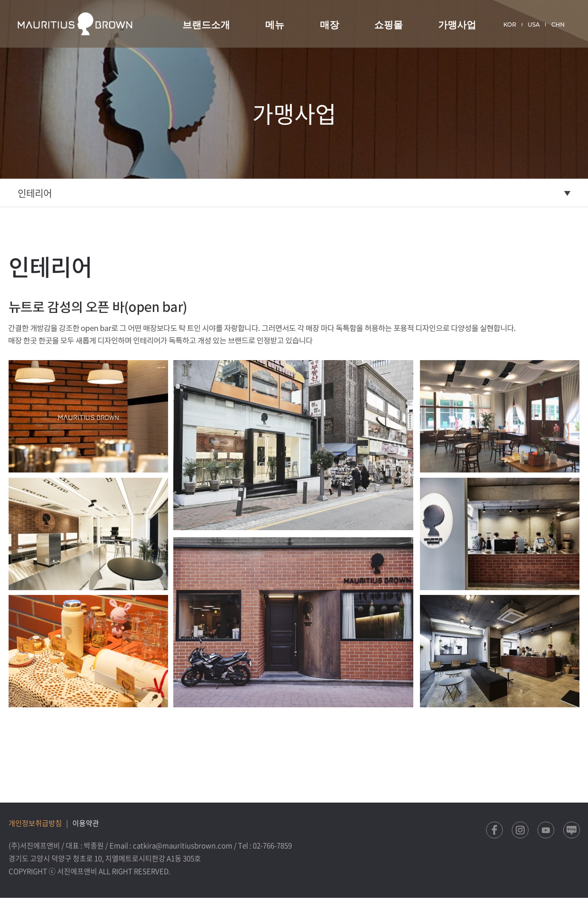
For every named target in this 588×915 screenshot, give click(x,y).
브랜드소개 (206, 25)
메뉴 (275, 25)
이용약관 (86, 823)
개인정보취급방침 (35, 823)
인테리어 (35, 193)
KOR (510, 25)
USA (534, 25)
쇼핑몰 (389, 25)
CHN (558, 25)
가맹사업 (457, 25)
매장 (329, 25)
